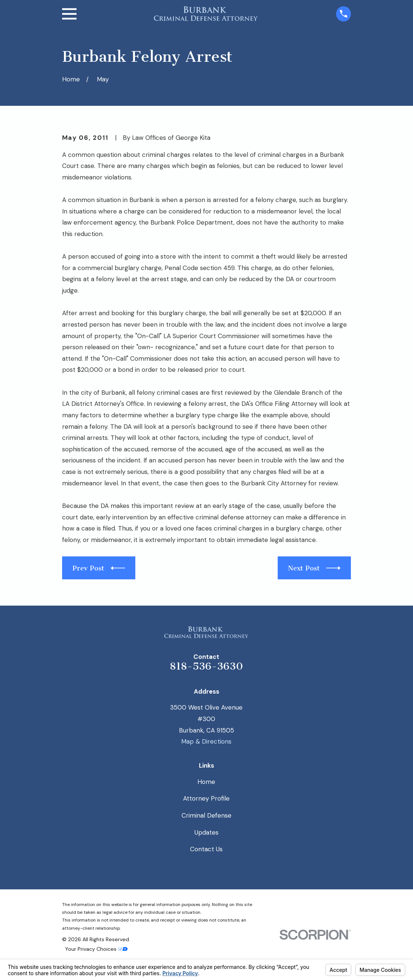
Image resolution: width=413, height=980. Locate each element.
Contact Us (206, 849)
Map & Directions (206, 741)
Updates (206, 832)
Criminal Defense (206, 815)
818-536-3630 (206, 666)
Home (206, 782)
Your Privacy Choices (96, 949)
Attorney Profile (206, 798)
